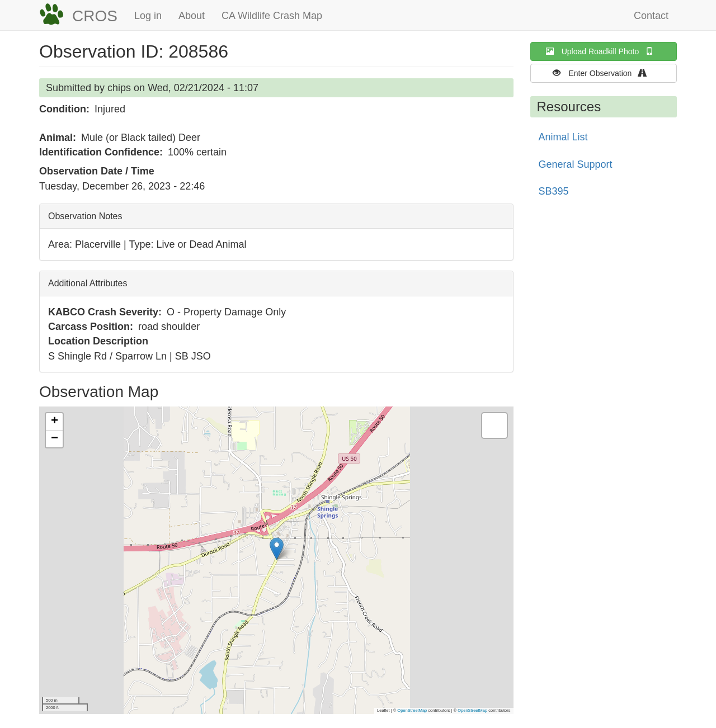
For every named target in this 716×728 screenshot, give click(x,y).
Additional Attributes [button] (88, 283)
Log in (148, 16)
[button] (277, 549)
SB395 (554, 191)
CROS (95, 16)
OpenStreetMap (412, 710)
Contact (651, 16)
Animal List (563, 137)
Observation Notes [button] (85, 216)
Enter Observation (603, 73)
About (192, 16)
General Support (576, 164)
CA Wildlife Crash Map (272, 16)
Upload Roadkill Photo (604, 51)
